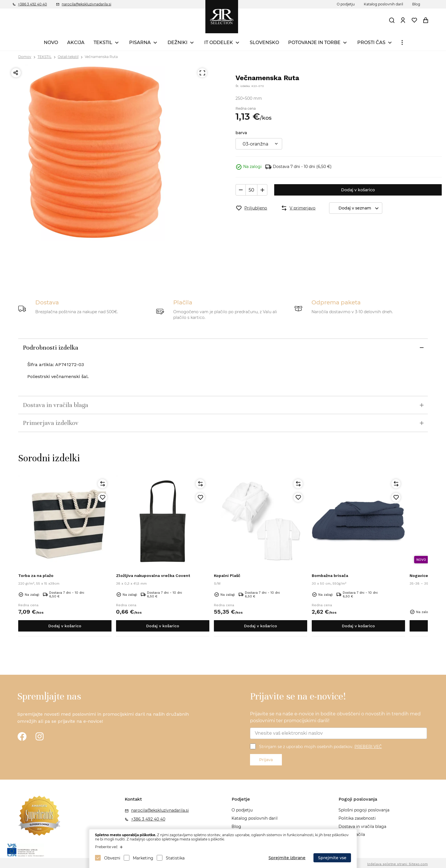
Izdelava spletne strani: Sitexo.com (398, 864)
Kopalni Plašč (227, 576)
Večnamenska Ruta (101, 57)
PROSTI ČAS (371, 42)
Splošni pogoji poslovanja (364, 810)
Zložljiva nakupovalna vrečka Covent (153, 576)
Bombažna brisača (330, 576)
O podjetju (346, 4)
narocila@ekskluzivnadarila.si (86, 4)
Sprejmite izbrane (287, 858)
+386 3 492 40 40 (32, 4)
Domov (25, 57)
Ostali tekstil (68, 57)
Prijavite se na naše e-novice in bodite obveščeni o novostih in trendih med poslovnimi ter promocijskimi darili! (335, 717)
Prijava (266, 760)
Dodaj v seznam (360, 208)
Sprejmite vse (332, 858)
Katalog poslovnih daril (383, 4)
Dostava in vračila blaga (362, 827)
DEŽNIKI (177, 42)
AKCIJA (76, 42)
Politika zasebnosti (357, 818)
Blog (416, 4)
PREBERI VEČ (368, 747)
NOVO (51, 42)
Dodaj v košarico (358, 190)
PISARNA (140, 42)
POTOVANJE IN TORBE (314, 42)
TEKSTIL (103, 42)
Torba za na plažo (36, 576)
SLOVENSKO (264, 42)
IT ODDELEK (219, 42)
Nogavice (419, 576)
